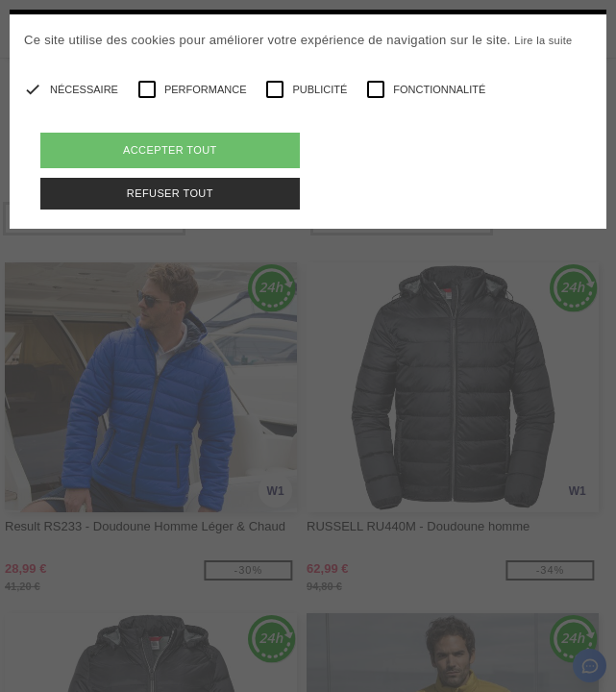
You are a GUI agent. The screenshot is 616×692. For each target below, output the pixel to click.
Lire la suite (543, 40)
